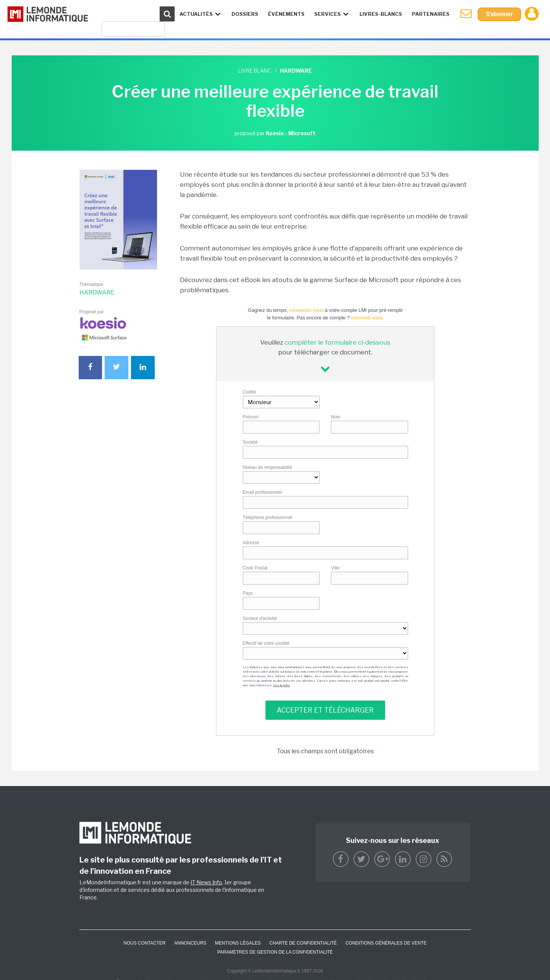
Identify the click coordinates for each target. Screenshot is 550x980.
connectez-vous (306, 310)
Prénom (251, 417)
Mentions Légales (238, 943)
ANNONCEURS (190, 943)
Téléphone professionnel (267, 517)
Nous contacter (145, 943)
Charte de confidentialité (303, 943)
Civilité (249, 392)
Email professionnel (263, 492)
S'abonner (499, 14)
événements (286, 14)
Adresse (251, 543)
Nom (336, 417)
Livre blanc (255, 71)
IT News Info (206, 882)
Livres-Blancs (381, 14)
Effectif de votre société (266, 643)
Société (250, 442)
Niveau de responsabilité (267, 467)
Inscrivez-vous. (368, 318)
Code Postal (255, 568)
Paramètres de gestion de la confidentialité (275, 952)
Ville (335, 568)
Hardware (97, 292)
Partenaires (431, 14)
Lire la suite (282, 685)
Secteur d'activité (260, 618)
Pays (248, 593)
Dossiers (245, 14)
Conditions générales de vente (386, 943)
